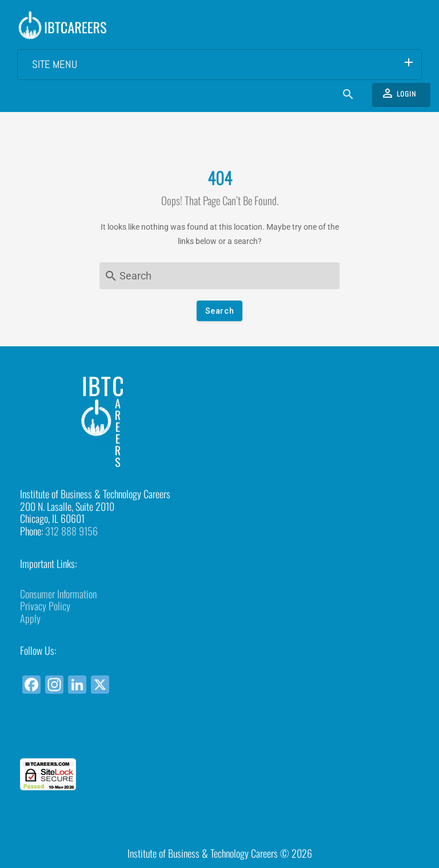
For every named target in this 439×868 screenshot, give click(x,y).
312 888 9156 (71, 531)
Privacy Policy (45, 606)
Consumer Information (58, 594)
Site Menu (224, 63)
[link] (219, 737)
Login (398, 93)
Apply (30, 618)
